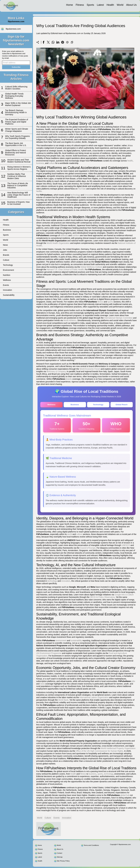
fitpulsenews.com (13, 29)
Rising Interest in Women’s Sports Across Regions (19, 168)
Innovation (7, 290)
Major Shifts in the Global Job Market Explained (18, 104)
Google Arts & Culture (124, 596)
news (42, 685)
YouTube (82, 189)
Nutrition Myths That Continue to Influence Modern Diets (17, 176)
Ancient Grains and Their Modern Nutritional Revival (19, 161)
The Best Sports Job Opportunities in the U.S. (16, 144)
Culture (6, 260)
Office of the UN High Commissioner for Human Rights (99, 752)
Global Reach (121, 405)
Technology (8, 265)
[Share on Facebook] (44, 42)
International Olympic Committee (118, 318)
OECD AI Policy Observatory (102, 598)
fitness (100, 302)
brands (69, 379)
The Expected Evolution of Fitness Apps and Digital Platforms (17, 122)
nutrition (76, 235)
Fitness (80, 5)
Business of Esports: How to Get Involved (18, 203)
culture (52, 163)
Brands (6, 255)
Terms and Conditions (91, 847)
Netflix (39, 191)
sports (110, 302)
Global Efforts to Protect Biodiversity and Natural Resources (16, 153)
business (40, 163)
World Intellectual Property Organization (118, 750)
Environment (8, 270)
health (130, 161)
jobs (133, 682)
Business (7, 230)
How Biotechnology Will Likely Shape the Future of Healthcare (19, 195)
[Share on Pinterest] (63, 42)
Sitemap (60, 858)
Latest (100, 5)
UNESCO (126, 547)
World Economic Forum (90, 369)
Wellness (7, 280)
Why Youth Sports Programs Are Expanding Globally (17, 137)
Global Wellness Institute (91, 267)
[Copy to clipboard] (72, 42)
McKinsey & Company (56, 371)
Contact (59, 854)
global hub (125, 796)
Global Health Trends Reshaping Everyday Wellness (14, 96)
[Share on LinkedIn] (58, 42)
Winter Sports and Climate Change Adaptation (17, 130)
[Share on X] (48, 42)
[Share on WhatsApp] (53, 42)
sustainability (76, 642)
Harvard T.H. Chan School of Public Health (65, 269)
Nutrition (7, 275)
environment (61, 642)
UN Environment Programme (49, 654)
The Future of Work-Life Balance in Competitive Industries (18, 186)
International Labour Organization (94, 699)
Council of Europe (88, 549)
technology (75, 195)
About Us (131, 5)
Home (70, 5)
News (5, 245)
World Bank (63, 701)
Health (110, 5)
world (70, 535)
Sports (90, 5)
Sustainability (9, 295)
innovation (89, 195)
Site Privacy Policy (63, 862)
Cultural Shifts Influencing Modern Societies (16, 88)
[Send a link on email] (67, 42)
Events (6, 285)
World (120, 5)
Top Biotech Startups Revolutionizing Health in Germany (16, 112)
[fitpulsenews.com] (11, 6)
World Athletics (70, 320)
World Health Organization (58, 243)
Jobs (5, 250)
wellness (64, 235)
